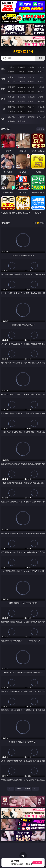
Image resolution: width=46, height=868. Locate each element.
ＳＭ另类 (41, 81)
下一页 (27, 789)
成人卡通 (31, 87)
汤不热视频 (41, 117)
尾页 (35, 789)
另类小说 (21, 111)
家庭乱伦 (21, 107)
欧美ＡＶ (31, 77)
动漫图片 (41, 97)
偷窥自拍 (11, 97)
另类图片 (41, 101)
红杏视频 (11, 121)
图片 (3, 99)
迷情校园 (11, 111)
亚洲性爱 (11, 87)
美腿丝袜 (11, 101)
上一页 (19, 789)
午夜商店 (21, 117)
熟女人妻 (11, 81)
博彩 (3, 69)
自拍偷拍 (21, 77)
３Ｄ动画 (41, 77)
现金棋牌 (31, 72)
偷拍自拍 (21, 87)
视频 (3, 79)
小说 (3, 109)
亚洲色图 (21, 97)
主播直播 (31, 81)
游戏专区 (41, 67)
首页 (11, 789)
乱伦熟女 (31, 91)
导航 (3, 119)
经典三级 (21, 91)
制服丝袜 (11, 91)
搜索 (40, 58)
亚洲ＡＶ (11, 77)
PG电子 (11, 67)
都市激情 (11, 107)
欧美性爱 (41, 87)
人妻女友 (31, 107)
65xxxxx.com (23, 52)
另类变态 (41, 91)
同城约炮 (11, 117)
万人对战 (31, 67)
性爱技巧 (41, 111)
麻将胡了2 (11, 72)
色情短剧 (21, 121)
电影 (3, 89)
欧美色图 (31, 97)
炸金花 (21, 72)
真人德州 (21, 67)
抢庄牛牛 (41, 72)
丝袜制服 (21, 81)
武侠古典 (41, 107)
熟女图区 (31, 101)
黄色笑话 (31, 111)
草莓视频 (31, 117)
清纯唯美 (21, 101)
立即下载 (37, 862)
